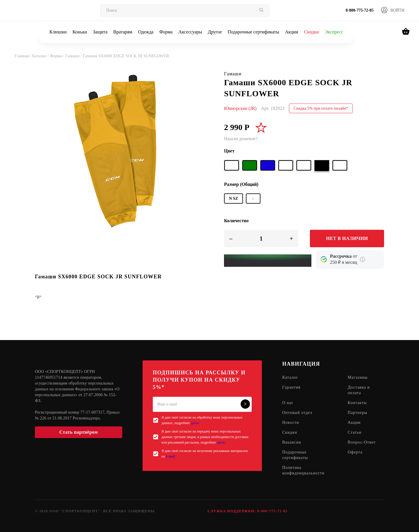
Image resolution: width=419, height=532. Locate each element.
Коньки (80, 32)
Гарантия (291, 388)
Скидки (311, 32)
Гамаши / (74, 56)
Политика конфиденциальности (303, 471)
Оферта (355, 452)
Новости (291, 423)
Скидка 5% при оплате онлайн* (321, 108)
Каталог (290, 378)
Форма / (58, 56)
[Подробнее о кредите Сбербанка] (363, 259)
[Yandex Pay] (268, 261)
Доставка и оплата (359, 390)
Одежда (146, 32)
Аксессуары (190, 32)
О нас (288, 403)
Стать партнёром (79, 432)
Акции (291, 32)
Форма (166, 32)
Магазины (358, 378)
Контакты (357, 403)
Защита (100, 32)
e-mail (170, 456)
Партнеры (357, 413)
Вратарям (123, 32)
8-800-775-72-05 (360, 10)
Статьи (355, 433)
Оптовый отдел (297, 413)
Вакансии (292, 443)
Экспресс (334, 32)
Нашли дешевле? (241, 139)
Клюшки (58, 32)
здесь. (195, 423)
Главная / (23, 56)
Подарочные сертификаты (253, 32)
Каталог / (41, 56)
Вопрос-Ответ (362, 443)
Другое (215, 32)
